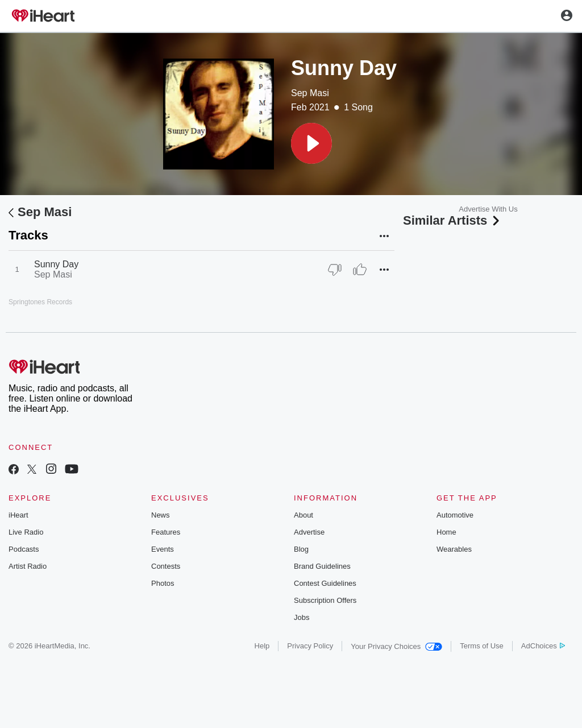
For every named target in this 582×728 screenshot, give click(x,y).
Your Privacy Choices (396, 646)
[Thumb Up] (360, 270)
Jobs (302, 617)
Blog (301, 549)
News (161, 515)
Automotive (455, 515)
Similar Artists (452, 220)
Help (262, 646)
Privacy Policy (310, 646)
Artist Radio (28, 566)
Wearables (454, 549)
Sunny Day (56, 264)
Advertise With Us (488, 209)
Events (163, 549)
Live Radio (26, 532)
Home (446, 532)
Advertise (309, 532)
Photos (163, 583)
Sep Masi (310, 93)
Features (166, 532)
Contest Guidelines (325, 583)
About (304, 515)
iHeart (18, 515)
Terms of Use (482, 646)
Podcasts (24, 549)
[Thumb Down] (335, 270)
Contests (166, 566)
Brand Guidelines (322, 566)
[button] (311, 143)
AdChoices (543, 646)
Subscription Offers (325, 600)
